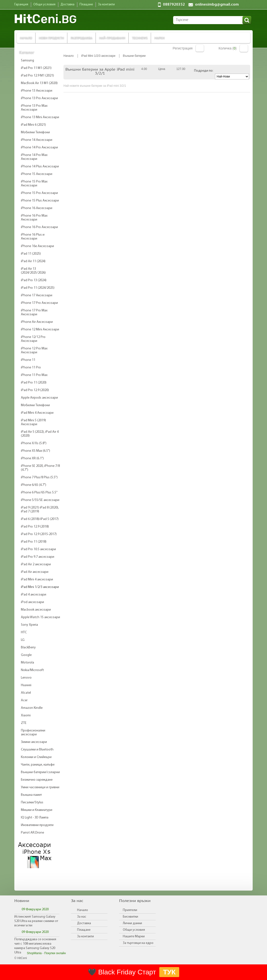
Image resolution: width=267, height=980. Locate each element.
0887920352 (174, 5)
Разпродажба (82, 38)
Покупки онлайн (55, 953)
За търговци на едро (138, 943)
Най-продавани (112, 38)
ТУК (169, 972)
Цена (162, 69)
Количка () (228, 48)
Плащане (84, 930)
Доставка (84, 923)
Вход (200, 48)
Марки (160, 38)
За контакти (85, 937)
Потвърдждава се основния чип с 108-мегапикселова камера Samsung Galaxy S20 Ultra (35, 946)
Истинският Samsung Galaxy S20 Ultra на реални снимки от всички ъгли (36, 921)
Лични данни (132, 923)
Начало (26, 38)
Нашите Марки (134, 937)
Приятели (130, 910)
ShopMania (34, 953)
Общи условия (134, 930)
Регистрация (183, 48)
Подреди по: (204, 71)
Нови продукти (51, 38)
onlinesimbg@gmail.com (217, 5)
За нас (82, 917)
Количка (244, 48)
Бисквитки (130, 917)
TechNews (140, 38)
